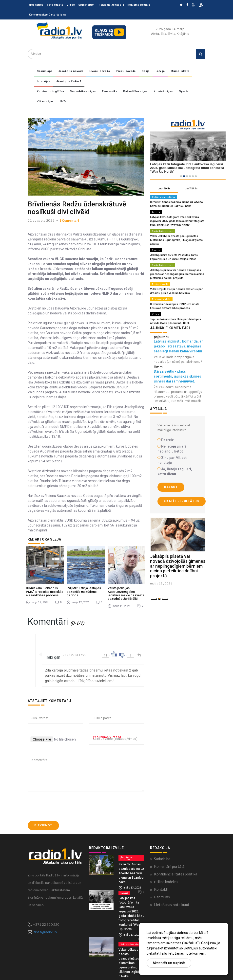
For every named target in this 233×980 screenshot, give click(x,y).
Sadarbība (162, 859)
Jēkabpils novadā (71, 71)
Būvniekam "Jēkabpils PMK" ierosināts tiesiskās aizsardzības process (45, 592)
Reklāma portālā (139, 5)
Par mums (162, 897)
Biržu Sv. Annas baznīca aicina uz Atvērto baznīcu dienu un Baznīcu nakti (131, 873)
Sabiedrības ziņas (83, 91)
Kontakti (161, 889)
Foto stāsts (55, 5)
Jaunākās (164, 188)
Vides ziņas (45, 101)
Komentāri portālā (169, 866)
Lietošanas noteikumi (171, 905)
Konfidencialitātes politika (176, 874)
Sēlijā (146, 71)
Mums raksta (180, 71)
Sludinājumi (87, 5)
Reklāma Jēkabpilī (111, 5)
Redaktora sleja (161, 299)
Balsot (171, 487)
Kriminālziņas (163, 91)
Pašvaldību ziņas (135, 91)
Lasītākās (191, 188)
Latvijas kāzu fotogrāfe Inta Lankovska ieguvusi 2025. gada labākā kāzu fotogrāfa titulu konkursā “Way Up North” (177, 221)
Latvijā (160, 71)
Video (71, 5)
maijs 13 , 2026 (161, 583)
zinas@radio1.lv (45, 932)
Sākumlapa (45, 71)
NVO (63, 101)
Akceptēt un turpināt (169, 963)
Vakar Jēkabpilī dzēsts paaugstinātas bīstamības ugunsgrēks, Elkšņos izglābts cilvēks (176, 240)
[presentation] (65, 806)
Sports (184, 91)
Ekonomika (110, 91)
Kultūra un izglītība (50, 91)
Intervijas (44, 81)
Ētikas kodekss (166, 882)
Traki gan (53, 657)
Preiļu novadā (126, 71)
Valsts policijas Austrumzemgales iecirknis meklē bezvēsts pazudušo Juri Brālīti (126, 593)
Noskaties (36, 5)
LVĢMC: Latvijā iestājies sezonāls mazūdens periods (84, 592)
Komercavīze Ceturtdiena (47, 15)
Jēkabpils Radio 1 (69, 81)
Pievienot (43, 825)
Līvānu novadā (100, 71)
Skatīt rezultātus (182, 501)
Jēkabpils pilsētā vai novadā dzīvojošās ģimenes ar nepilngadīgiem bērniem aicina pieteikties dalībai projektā (177, 274)
